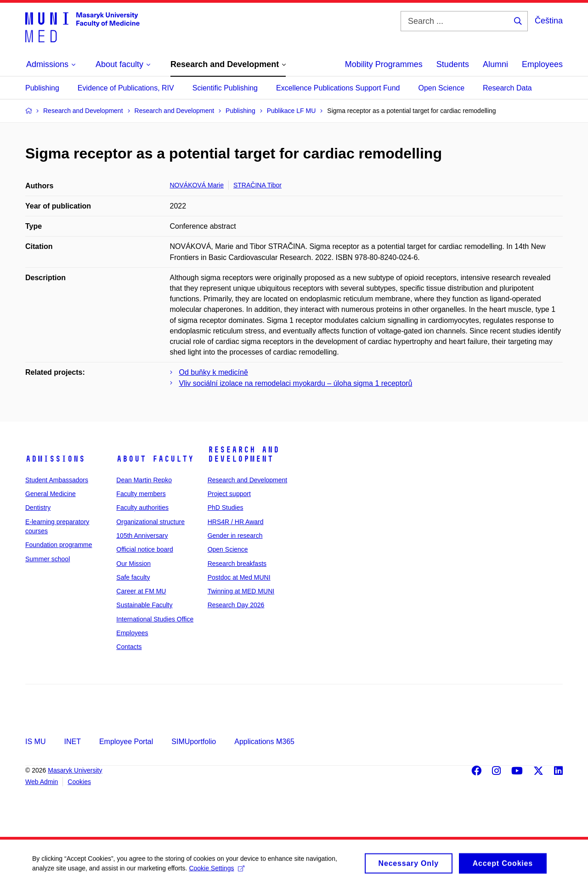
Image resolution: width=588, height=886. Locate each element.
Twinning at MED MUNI (241, 591)
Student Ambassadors (57, 480)
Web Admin (42, 782)
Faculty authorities (142, 508)
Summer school (48, 559)
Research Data (507, 88)
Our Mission (133, 564)
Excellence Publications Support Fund (338, 88)
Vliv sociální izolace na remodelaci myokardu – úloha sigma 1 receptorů (296, 383)
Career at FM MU (141, 591)
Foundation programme (59, 545)
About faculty (155, 459)
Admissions (55, 459)
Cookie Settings (217, 871)
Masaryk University (75, 770)
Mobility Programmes (384, 64)
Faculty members (141, 494)
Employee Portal (126, 742)
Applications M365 (264, 742)
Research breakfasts (237, 564)
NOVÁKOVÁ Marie (197, 185)
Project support (229, 494)
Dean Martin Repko (144, 480)
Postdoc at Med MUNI (239, 577)
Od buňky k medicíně (214, 372)
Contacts (129, 647)
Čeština (549, 21)
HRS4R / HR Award (236, 522)
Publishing (42, 88)
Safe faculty (133, 577)
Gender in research (235, 536)
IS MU (35, 742)
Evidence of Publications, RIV (126, 88)
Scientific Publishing (225, 88)
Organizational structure (150, 522)
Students (453, 64)
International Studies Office (155, 619)
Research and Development (243, 454)
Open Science (442, 88)
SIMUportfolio (194, 742)
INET (72, 742)
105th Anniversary (142, 536)
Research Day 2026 (236, 605)
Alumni (495, 64)
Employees (542, 64)
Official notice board (144, 549)
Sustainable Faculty (144, 605)
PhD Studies (226, 508)
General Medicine (51, 494)
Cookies (79, 782)
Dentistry (38, 508)
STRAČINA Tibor (257, 185)
